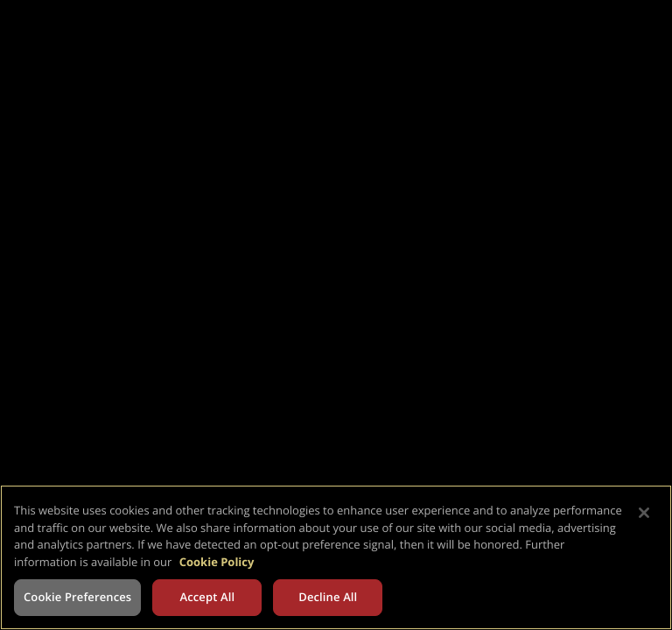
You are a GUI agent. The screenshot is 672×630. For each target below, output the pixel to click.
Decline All (328, 597)
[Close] (644, 513)
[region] (336, 557)
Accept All (207, 597)
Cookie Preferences (77, 597)
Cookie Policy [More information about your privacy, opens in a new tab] (217, 562)
